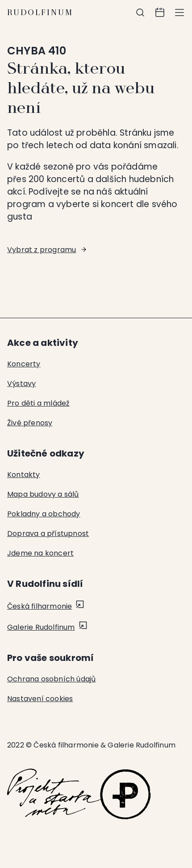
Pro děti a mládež (38, 403)
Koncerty (24, 364)
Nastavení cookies (40, 699)
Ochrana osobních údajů (51, 679)
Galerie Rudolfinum (41, 627)
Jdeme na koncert (40, 553)
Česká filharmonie (40, 606)
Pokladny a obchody (44, 514)
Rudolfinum (40, 12)
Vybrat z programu (42, 250)
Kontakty (24, 475)
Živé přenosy (30, 423)
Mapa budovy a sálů (43, 494)
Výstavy (21, 384)
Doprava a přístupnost (48, 534)
